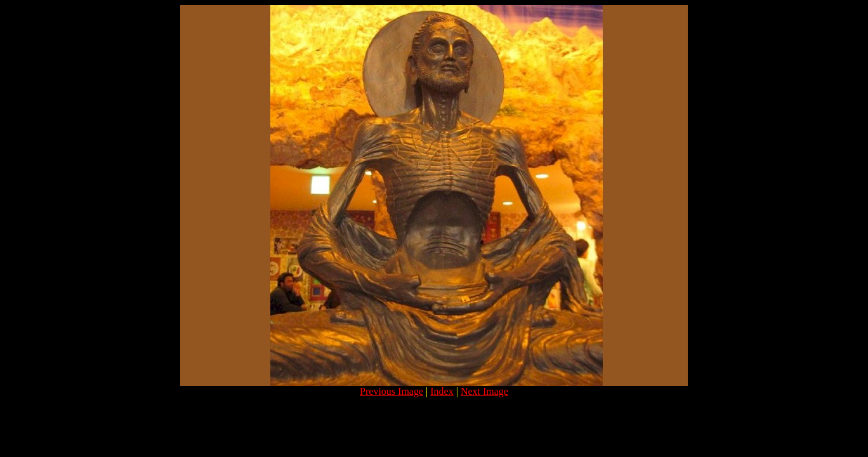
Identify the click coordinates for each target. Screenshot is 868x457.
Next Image (484, 391)
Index (442, 391)
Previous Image (391, 391)
